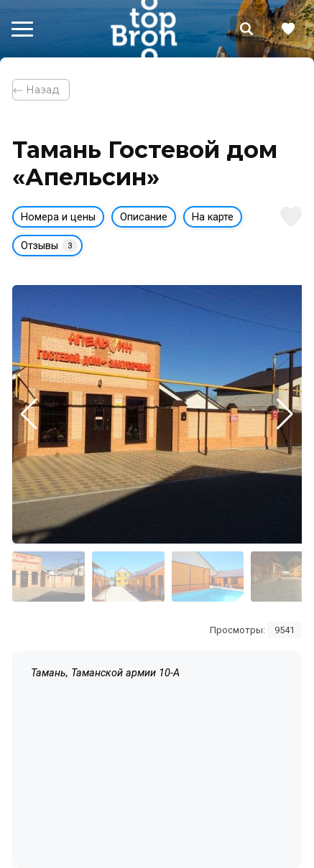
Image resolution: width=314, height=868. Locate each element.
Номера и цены (58, 217)
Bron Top (144, 29)
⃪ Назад (41, 90)
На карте (213, 217)
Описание (144, 217)
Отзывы (49, 246)
